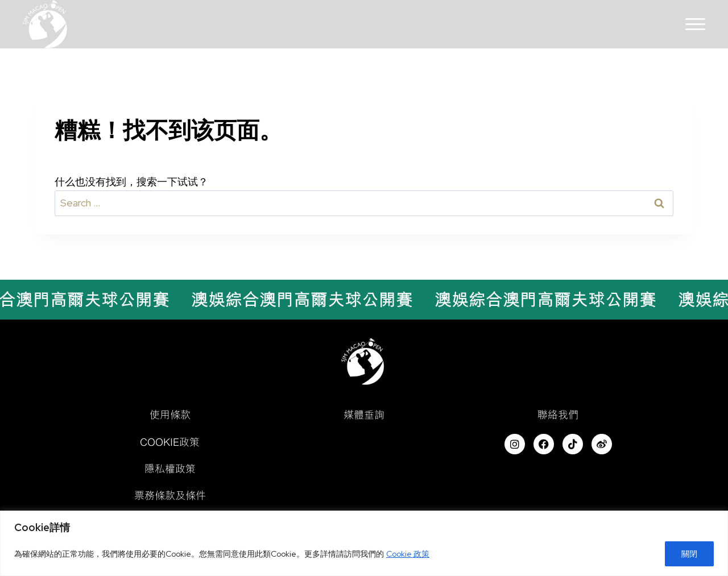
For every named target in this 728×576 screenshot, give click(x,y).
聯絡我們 (558, 415)
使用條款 (170, 415)
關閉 (689, 554)
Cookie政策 (170, 442)
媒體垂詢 (364, 415)
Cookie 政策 (408, 554)
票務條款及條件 (170, 495)
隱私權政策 (170, 469)
